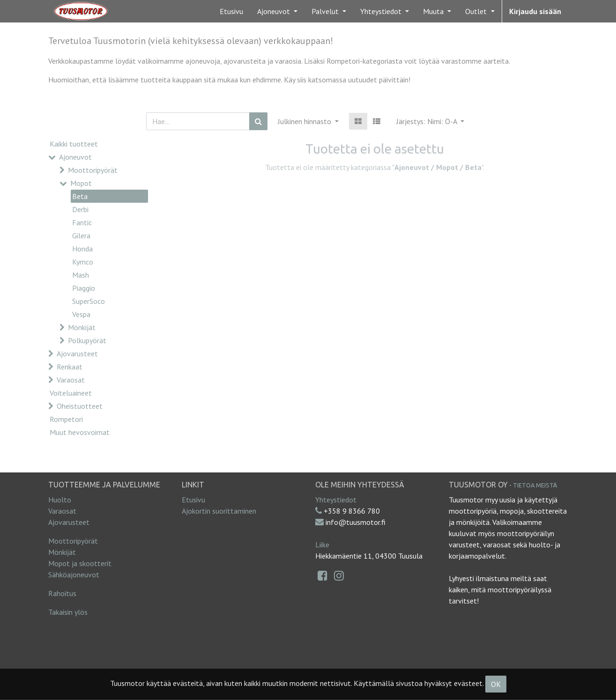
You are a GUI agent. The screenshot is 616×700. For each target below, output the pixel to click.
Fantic (82, 222)
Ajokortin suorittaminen (219, 511)
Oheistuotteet (80, 406)
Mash (81, 275)
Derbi (80, 209)
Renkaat (70, 367)
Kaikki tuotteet (74, 144)
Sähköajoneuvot (74, 575)
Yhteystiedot (336, 500)
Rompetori (66, 419)
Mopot (81, 183)
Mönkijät (82, 327)
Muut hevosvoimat (80, 432)
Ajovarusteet (77, 354)
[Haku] (258, 121)
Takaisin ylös (68, 612)
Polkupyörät (87, 340)
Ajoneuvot (75, 157)
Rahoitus (62, 593)
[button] (430, 121)
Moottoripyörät (93, 170)
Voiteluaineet (71, 393)
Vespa (81, 314)
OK (496, 684)
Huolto (60, 500)
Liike (322, 545)
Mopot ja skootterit (80, 563)
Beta (80, 196)
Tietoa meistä (535, 485)
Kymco (83, 262)
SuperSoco (89, 301)
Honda (82, 249)
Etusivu (193, 500)
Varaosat (71, 380)
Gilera (81, 236)
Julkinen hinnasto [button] (305, 121)
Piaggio (84, 288)
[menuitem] (231, 11)
